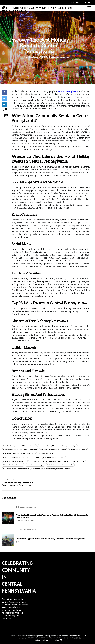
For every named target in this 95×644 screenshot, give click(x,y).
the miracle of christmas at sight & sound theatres (52, 469)
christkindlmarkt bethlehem (54, 457)
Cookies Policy (74, 636)
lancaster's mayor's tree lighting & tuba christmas (22, 457)
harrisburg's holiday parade (75, 461)
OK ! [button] (85, 636)
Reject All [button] (58, 640)
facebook (62, 450)
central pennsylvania (12, 446)
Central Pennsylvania (68, 91)
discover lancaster (48, 450)
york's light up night (48, 453)
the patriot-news (29, 446)
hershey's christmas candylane (15, 461)
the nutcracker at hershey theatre (61, 465)
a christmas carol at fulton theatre (17, 469)
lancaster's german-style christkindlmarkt (46, 461)
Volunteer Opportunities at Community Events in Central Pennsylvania (51, 539)
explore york (9, 450)
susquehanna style (70, 446)
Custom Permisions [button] (42, 640)
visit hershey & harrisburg (27, 450)
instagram (83, 450)
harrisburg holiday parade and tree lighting (20, 453)
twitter (73, 450)
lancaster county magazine (49, 446)
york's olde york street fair (14, 465)
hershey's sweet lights (36, 465)
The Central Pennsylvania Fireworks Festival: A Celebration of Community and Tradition (52, 516)
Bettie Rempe (33, 57)
